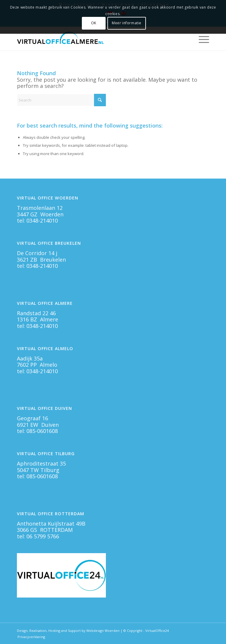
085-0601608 (42, 431)
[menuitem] (201, 39)
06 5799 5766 (43, 536)
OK (94, 23)
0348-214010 (42, 220)
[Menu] (201, 39)
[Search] (61, 100)
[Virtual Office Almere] (94, 39)
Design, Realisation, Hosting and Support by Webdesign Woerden (68, 631)
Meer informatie (127, 23)
